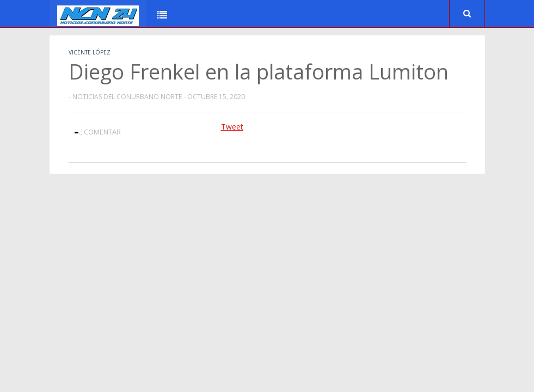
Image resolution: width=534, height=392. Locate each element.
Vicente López (90, 52)
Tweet (232, 127)
